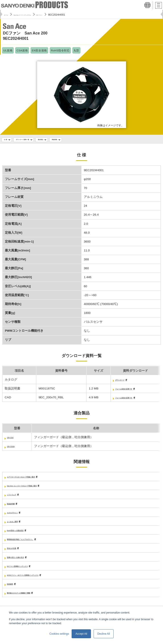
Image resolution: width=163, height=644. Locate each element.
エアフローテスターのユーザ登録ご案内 (35, 479)
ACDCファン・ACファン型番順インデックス (38, 579)
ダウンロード (109, 381)
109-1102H (14, 448)
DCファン (63, 15)
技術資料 (13, 589)
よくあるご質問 (18, 525)
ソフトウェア (16, 497)
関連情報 (79, 140)
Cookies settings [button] (59, 634)
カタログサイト (18, 515)
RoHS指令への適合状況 (23, 534)
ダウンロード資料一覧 (32, 140)
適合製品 (59, 140)
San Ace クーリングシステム (35, 15)
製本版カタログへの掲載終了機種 (30, 598)
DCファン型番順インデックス (28, 570)
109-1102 (13, 439)
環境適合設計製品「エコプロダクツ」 (33, 543)
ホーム (8, 15)
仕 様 (7, 140)
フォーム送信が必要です (117, 390)
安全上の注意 (16, 552)
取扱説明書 (15, 506)
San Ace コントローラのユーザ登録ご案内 (37, 488)
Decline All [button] (104, 634)
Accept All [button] (81, 634)
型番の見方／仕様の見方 (24, 561)
